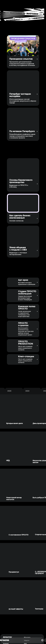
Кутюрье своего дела (15, 424)
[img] (12, 359)
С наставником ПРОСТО (19, 535)
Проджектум (14, 572)
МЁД (8, 461)
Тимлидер (39, 609)
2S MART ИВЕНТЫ (16, 609)
